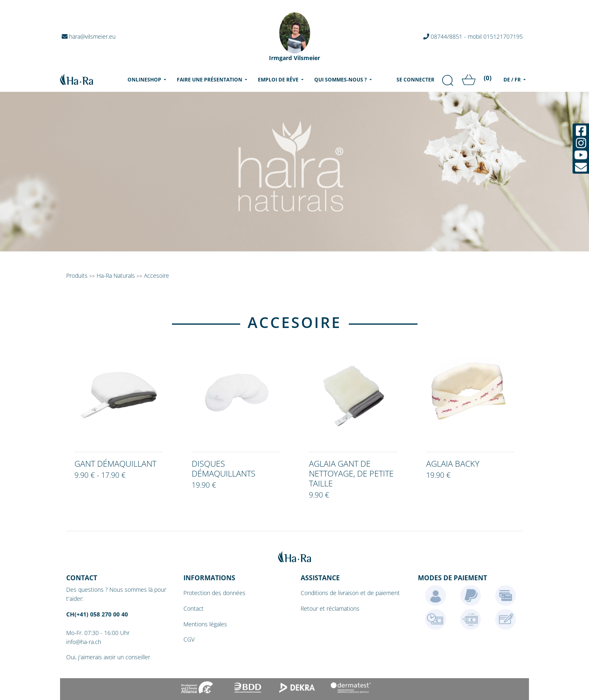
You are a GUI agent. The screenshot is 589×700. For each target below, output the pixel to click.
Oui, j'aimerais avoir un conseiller (108, 657)
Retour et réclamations (330, 608)
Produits (77, 276)
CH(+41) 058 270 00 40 (97, 614)
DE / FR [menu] (513, 80)
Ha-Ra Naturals (117, 276)
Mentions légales (205, 624)
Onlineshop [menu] (148, 79)
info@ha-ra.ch (84, 642)
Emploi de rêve (279, 80)
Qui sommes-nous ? (341, 80)
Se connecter (415, 80)
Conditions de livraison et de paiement (350, 593)
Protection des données (214, 593)
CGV (189, 639)
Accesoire (157, 276)
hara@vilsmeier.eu (89, 36)
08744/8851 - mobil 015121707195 (473, 36)
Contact (194, 608)
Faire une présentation (210, 80)
